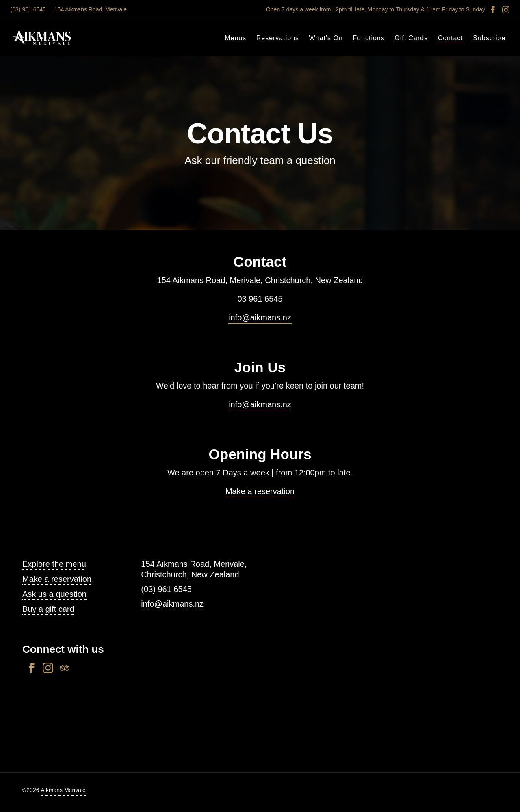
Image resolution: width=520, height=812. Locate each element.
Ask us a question (54, 594)
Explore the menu (54, 564)
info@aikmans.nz (260, 317)
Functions (368, 38)
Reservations (278, 38)
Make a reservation (260, 491)
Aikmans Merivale (63, 790)
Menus (235, 38)
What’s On (326, 38)
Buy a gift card (48, 609)
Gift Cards (411, 38)
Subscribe (489, 38)
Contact (451, 38)
